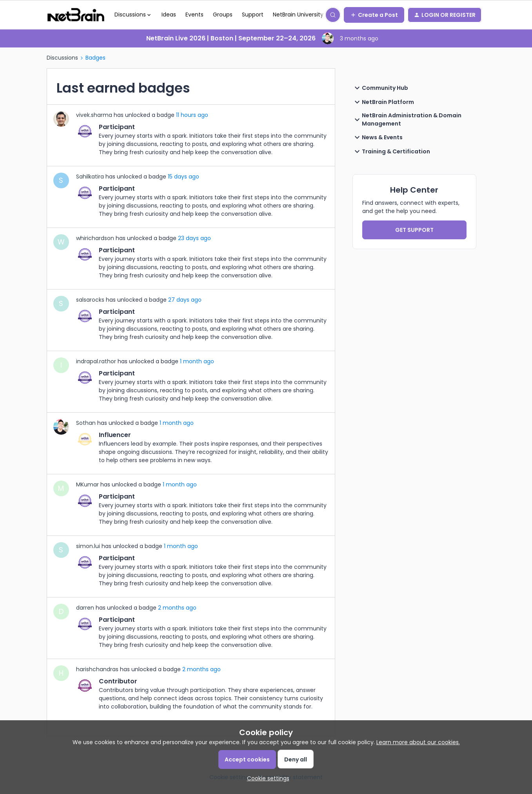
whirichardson (95, 238)
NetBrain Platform (383, 102)
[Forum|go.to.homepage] (76, 15)
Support (253, 15)
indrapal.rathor (96, 361)
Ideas (169, 15)
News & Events (378, 137)
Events (194, 15)
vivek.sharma (94, 115)
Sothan (86, 423)
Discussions (62, 58)
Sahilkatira (90, 177)
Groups (223, 15)
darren (85, 608)
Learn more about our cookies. (418, 742)
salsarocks (90, 300)
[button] (374, 15)
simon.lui (88, 546)
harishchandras (97, 669)
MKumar (87, 484)
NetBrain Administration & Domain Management (407, 119)
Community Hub (380, 88)
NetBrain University (298, 15)
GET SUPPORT (414, 230)
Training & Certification (391, 151)
